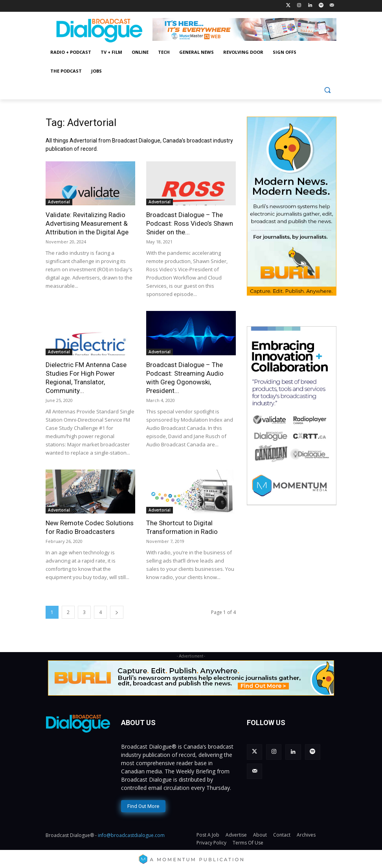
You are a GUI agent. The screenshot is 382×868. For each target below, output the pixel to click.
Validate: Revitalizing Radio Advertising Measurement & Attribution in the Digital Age (87, 223)
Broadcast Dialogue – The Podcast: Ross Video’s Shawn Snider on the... (190, 223)
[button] (327, 90)
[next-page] (117, 612)
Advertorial (59, 202)
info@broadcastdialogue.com (131, 833)
